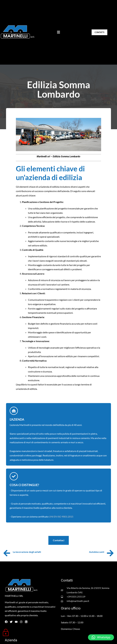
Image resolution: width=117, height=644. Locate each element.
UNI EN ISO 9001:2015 (61, 517)
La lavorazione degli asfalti (27, 552)
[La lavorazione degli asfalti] (7, 553)
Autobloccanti (97, 552)
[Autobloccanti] (110, 553)
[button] (58, 32)
